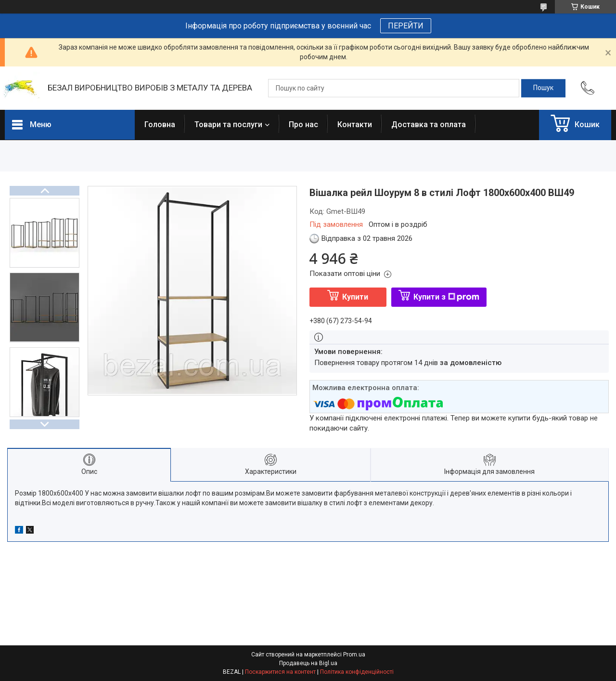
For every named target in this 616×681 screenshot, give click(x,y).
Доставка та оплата (429, 124)
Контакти (355, 124)
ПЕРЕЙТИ (406, 26)
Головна (160, 124)
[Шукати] (543, 88)
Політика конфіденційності (357, 672)
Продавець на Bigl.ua (308, 663)
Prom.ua (354, 655)
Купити (355, 297)
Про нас (303, 124)
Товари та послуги (228, 124)
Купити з (446, 297)
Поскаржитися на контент (280, 672)
